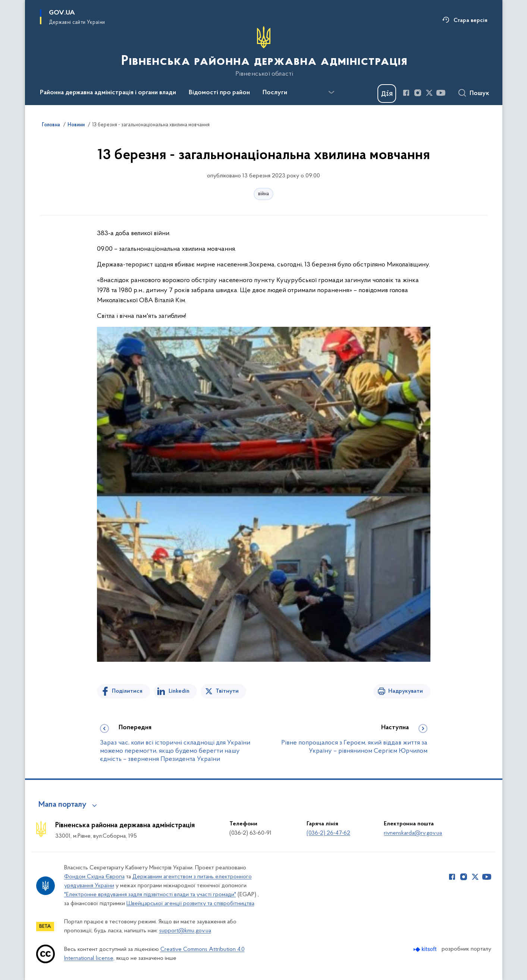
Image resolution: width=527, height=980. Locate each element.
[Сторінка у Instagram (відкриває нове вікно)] (418, 93)
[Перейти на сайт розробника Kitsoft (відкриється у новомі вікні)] (426, 949)
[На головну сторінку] (263, 52)
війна (263, 194)
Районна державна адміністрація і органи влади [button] (108, 93)
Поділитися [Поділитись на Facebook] (127, 691)
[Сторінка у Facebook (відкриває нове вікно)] (406, 93)
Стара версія (470, 20)
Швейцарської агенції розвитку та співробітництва (190, 904)
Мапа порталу (62, 805)
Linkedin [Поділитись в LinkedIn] (179, 691)
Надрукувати (406, 691)
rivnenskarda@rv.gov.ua (413, 833)
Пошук (479, 94)
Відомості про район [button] (219, 93)
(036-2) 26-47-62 (328, 833)
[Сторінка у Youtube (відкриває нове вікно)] (441, 93)
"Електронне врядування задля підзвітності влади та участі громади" (150, 895)
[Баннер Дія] (387, 94)
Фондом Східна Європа (94, 877)
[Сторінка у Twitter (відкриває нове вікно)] (429, 93)
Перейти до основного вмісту (5, 5)
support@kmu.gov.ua (185, 931)
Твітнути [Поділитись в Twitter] (227, 691)
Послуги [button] (275, 93)
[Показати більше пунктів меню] (332, 92)
